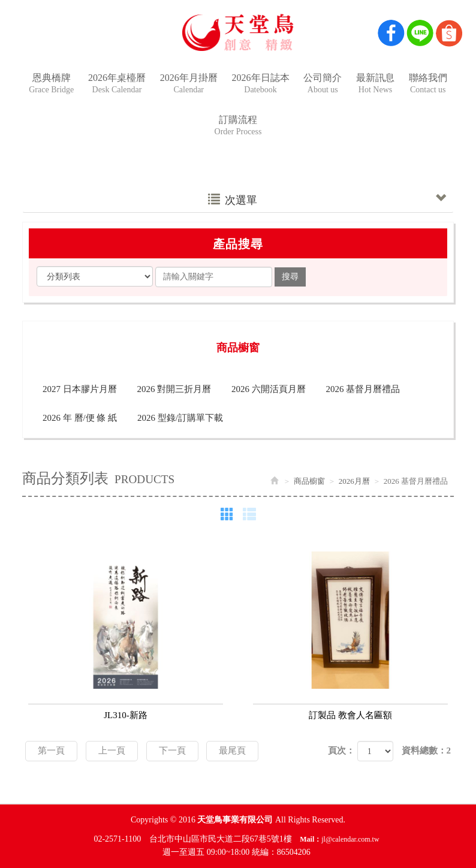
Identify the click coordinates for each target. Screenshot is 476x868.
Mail (307, 839)
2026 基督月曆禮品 (363, 389)
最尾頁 (232, 751)
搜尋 (290, 277)
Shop (449, 33)
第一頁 (51, 751)
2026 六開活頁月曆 (269, 389)
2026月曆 (354, 481)
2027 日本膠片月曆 (80, 389)
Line (420, 33)
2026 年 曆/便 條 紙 (80, 418)
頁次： (341, 751)
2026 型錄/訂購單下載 (180, 418)
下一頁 (172, 751)
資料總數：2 (427, 751)
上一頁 (112, 751)
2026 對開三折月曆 (174, 389)
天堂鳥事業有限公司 (238, 32)
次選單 (327, 200)
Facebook (391, 33)
